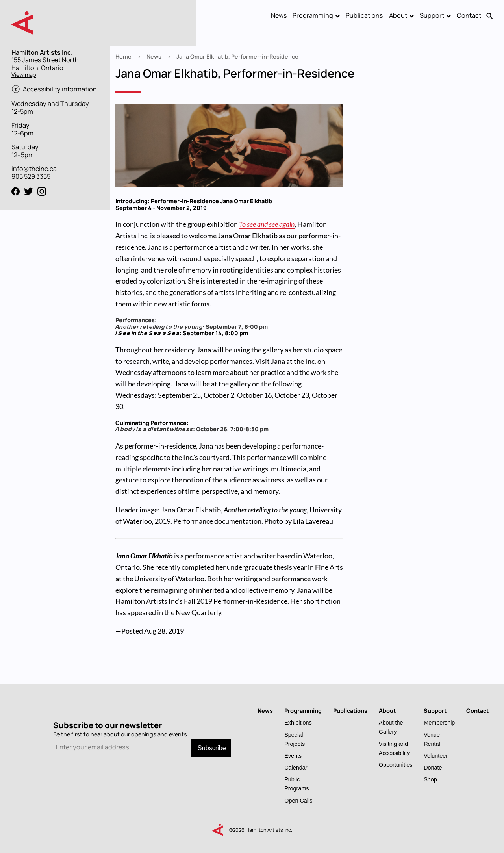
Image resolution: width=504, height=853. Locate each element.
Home (123, 57)
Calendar (296, 767)
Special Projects (295, 739)
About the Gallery (391, 727)
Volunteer (436, 756)
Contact (469, 15)
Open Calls (298, 800)
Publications (364, 15)
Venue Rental (432, 739)
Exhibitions (298, 722)
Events (293, 756)
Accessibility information (60, 89)
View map (24, 75)
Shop (430, 779)
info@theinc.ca (34, 169)
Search (490, 16)
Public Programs (296, 784)
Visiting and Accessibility (394, 748)
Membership (439, 722)
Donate (433, 767)
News (279, 15)
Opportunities (396, 765)
